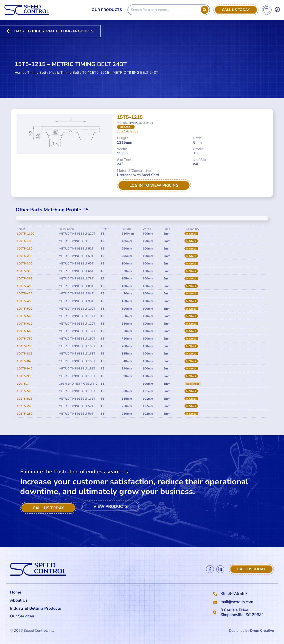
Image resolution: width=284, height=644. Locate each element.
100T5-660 (25, 331)
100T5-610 (25, 324)
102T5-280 (25, 414)
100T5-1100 (25, 234)
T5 (85, 64)
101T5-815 (25, 399)
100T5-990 (25, 376)
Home (19, 64)
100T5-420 (25, 294)
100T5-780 (25, 346)
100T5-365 (25, 279)
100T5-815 (25, 354)
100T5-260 (25, 249)
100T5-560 (25, 316)
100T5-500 (25, 309)
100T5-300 (25, 264)
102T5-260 (25, 406)
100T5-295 (25, 256)
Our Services (23, 616)
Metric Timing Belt (64, 64)
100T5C (22, 384)
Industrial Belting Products (36, 608)
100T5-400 (25, 286)
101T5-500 (25, 391)
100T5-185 (25, 241)
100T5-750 (25, 339)
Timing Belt (37, 64)
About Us (19, 600)
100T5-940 (25, 369)
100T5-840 (25, 361)
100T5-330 (25, 271)
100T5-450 (25, 301)
